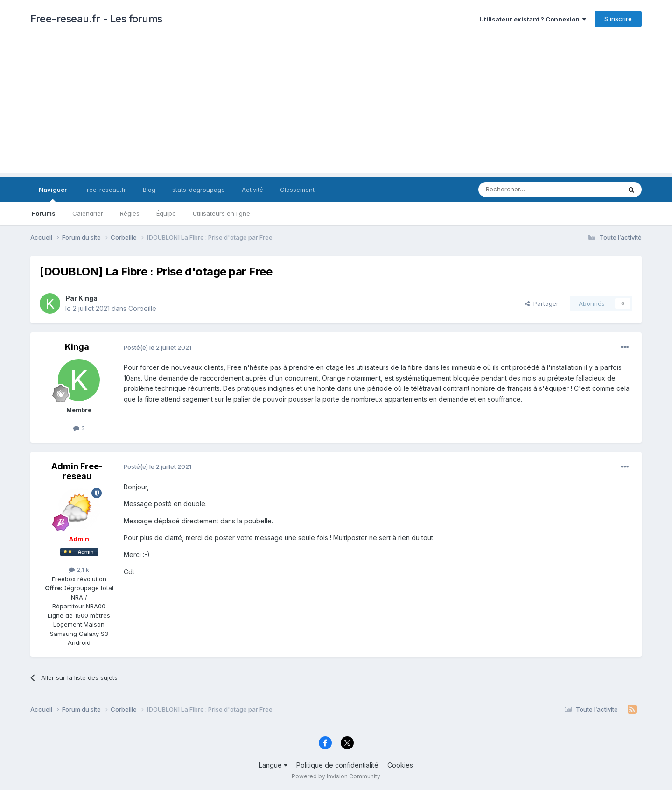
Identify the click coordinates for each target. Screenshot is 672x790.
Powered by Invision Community (336, 776)
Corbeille (142, 308)
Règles (130, 213)
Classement (297, 190)
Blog (149, 190)
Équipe (166, 213)
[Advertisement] (336, 107)
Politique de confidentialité (337, 765)
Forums (44, 213)
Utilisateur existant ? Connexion (533, 19)
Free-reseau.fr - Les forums (96, 19)
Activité (252, 190)
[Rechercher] (529, 190)
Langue (273, 765)
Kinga (88, 298)
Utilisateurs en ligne (221, 213)
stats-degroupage (199, 190)
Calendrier (88, 213)
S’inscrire (618, 19)
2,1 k (79, 570)
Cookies (400, 765)
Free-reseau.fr (105, 190)
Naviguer (53, 194)
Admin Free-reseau (77, 471)
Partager (542, 303)
